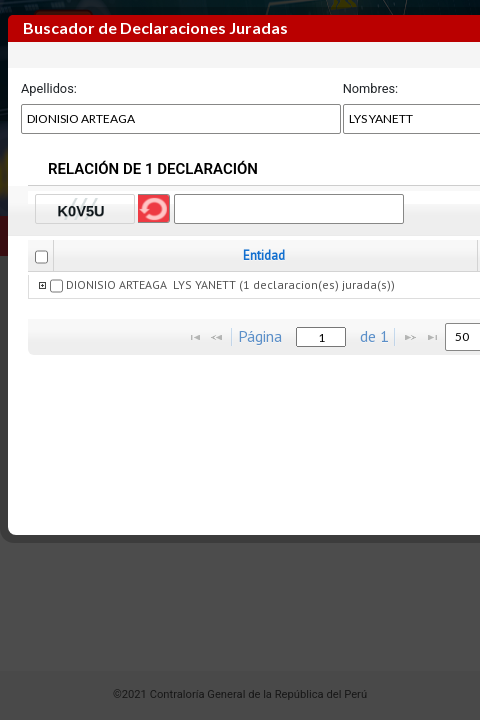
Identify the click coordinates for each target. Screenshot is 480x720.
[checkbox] (41, 257)
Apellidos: (49, 88)
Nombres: (371, 88)
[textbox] (321, 337)
